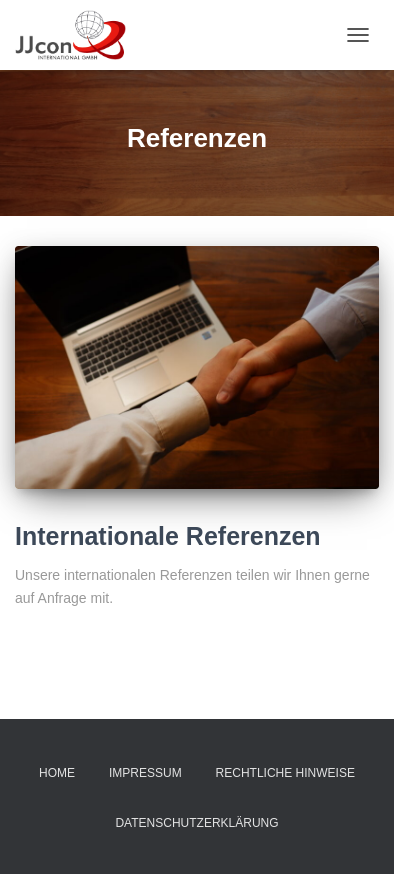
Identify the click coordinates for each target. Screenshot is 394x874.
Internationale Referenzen (168, 536)
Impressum (145, 773)
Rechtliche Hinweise (285, 773)
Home (57, 773)
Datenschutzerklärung (196, 823)
